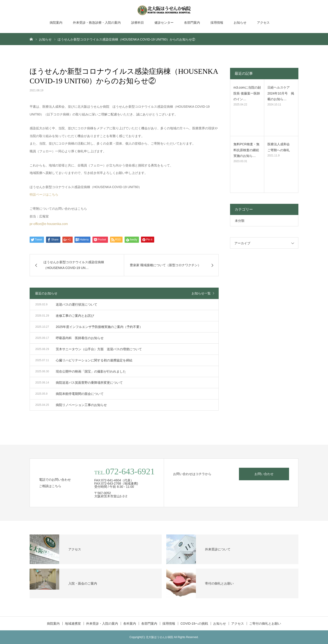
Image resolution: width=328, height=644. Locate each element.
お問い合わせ (264, 474)
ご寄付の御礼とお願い (265, 624)
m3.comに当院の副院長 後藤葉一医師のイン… (247, 93)
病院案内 (56, 23)
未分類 (240, 221)
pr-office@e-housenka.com (49, 224)
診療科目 (138, 23)
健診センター (164, 23)
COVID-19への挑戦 (194, 624)
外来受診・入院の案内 (102, 624)
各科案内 (130, 624)
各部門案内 (192, 23)
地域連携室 (73, 624)
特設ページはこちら (44, 194)
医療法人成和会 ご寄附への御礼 (280, 147)
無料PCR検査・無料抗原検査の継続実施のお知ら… (246, 150)
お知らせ (240, 23)
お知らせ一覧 (201, 293)
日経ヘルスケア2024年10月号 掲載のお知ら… (281, 93)
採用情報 (217, 23)
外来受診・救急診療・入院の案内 (97, 23)
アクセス (263, 23)
